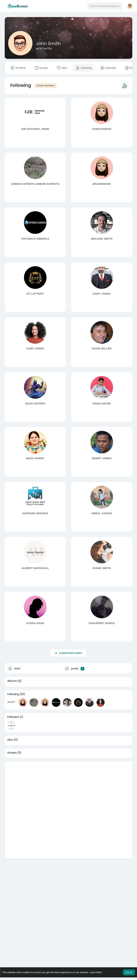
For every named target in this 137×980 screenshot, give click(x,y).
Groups (12, 753)
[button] (105, 6)
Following (13, 694)
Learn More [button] (96, 972)
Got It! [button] (129, 972)
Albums (12, 681)
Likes (10, 740)
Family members (45, 86)
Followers (13, 717)
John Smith (48, 44)
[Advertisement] (68, 786)
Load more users (70, 653)
